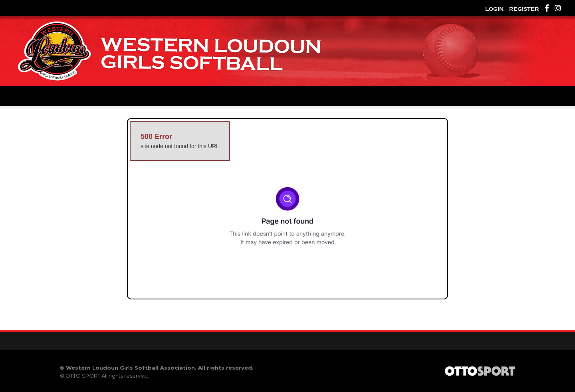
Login (494, 9)
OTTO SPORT (83, 376)
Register (524, 9)
